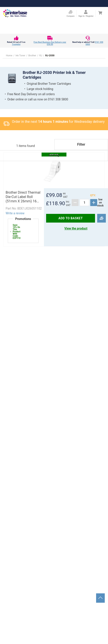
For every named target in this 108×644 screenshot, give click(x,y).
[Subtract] (75, 203)
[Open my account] (86, 14)
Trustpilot (16, 44)
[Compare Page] (70, 14)
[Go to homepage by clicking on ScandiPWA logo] (15, 13)
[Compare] (101, 218)
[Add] (94, 203)
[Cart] (100, 13)
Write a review (15, 213)
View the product (76, 228)
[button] (54, 161)
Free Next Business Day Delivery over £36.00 (50, 43)
